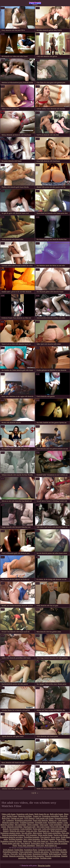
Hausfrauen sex (44, 831)
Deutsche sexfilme (25, 816)
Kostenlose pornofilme (51, 816)
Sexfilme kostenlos (16, 839)
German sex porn (17, 818)
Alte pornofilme (21, 825)
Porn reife (65, 833)
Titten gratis (44, 825)
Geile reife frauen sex (41, 841)
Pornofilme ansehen (55, 823)
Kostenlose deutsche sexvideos (12, 837)
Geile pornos (62, 820)
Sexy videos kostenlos (32, 839)
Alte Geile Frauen (43, 827)
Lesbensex (10, 820)
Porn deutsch (45, 837)
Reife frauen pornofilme (52, 833)
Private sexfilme (33, 858)
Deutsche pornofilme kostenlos (13, 835)
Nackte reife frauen (61, 835)
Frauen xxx (37, 816)
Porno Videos (61, 839)
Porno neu (53, 841)
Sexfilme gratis (46, 858)
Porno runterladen (26, 852)
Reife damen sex (51, 846)
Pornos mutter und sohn (11, 843)
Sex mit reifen (27, 833)
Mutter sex (53, 820)
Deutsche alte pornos (17, 831)
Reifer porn (27, 841)
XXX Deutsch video (59, 850)
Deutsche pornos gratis (10, 823)
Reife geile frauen (56, 814)
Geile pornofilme (55, 825)
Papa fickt (64, 816)
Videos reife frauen (9, 814)
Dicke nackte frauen (45, 835)
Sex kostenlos (14, 829)
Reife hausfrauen (55, 854)
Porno (15, 846)
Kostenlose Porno (31, 850)
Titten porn (40, 846)
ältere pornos (37, 833)
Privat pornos (55, 852)
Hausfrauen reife (30, 827)
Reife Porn (6, 818)
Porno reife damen (57, 827)
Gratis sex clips (31, 831)
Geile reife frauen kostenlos (52, 829)
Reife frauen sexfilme (59, 831)
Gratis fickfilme (26, 829)
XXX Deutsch (29, 818)
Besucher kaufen (44, 866)
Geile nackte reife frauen (45, 818)
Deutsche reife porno (35, 3)
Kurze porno (55, 837)
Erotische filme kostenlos (35, 856)
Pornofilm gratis (41, 823)
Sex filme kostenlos (48, 839)
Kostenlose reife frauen (25, 814)
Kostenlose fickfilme (40, 854)
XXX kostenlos (31, 835)
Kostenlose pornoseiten (23, 820)
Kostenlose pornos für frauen (11, 841)
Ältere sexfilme (33, 825)
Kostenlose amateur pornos (11, 833)
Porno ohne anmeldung (26, 846)
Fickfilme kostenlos (27, 823)
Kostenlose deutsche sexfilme (56, 843)
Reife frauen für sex (42, 814)
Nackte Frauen (12, 816)
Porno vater (37, 829)
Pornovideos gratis (38, 843)
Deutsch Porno (64, 841)
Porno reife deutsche (40, 820)
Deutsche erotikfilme (52, 856)
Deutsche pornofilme (15, 827)
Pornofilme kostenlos (32, 837)
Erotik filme (19, 850)
